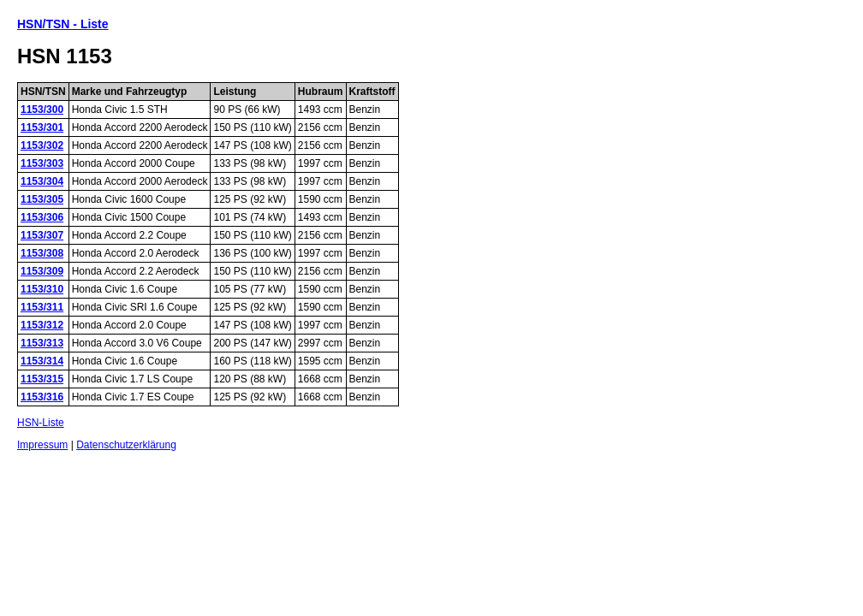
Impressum (42, 445)
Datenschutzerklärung (126, 445)
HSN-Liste (41, 423)
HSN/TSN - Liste (63, 24)
